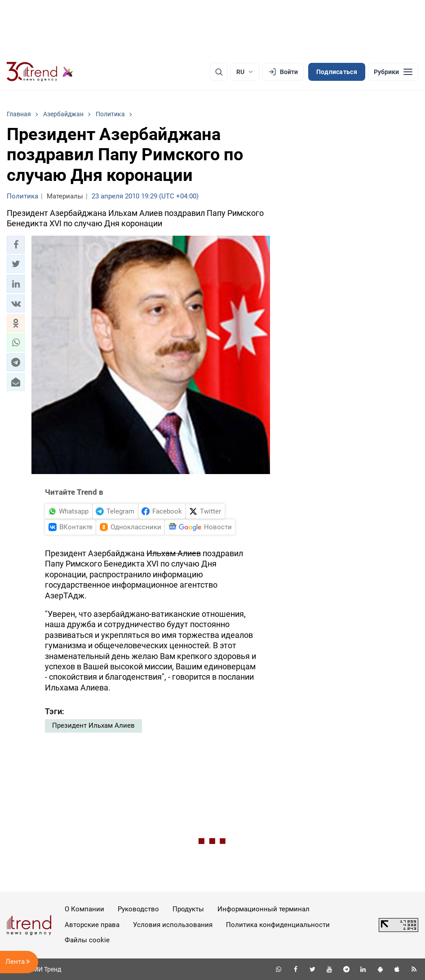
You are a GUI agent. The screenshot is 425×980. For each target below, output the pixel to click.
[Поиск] (219, 72)
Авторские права (92, 925)
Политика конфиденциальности (278, 925)
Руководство (138, 909)
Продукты (188, 909)
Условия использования (173, 925)
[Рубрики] (393, 72)
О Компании (84, 909)
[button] (16, 245)
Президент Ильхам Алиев (93, 725)
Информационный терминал (263, 909)
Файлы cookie (87, 940)
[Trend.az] (40, 72)
